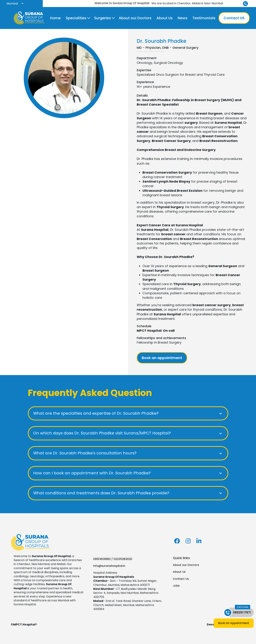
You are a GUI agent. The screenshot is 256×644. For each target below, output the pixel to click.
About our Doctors (135, 18)
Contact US (234, 18)
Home (55, 18)
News (183, 18)
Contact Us (181, 579)
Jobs (176, 586)
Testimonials (204, 18)
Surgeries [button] (102, 18)
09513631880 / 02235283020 (113, 559)
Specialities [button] (76, 18)
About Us (165, 18)
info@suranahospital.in (109, 566)
